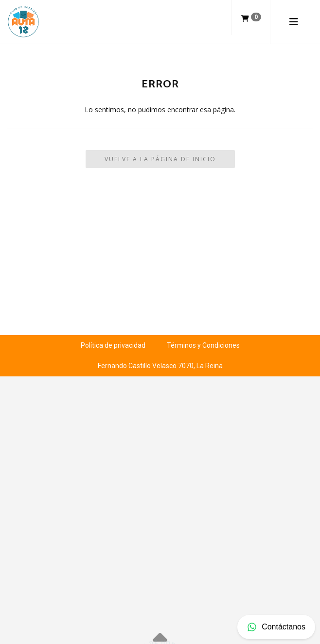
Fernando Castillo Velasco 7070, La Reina (160, 366)
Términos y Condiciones (203, 345)
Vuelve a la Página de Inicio (160, 159)
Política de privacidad (113, 345)
